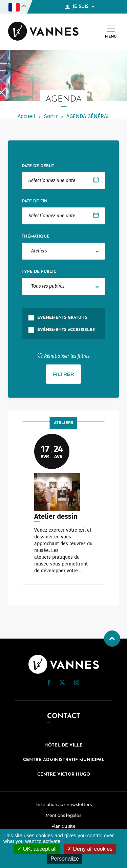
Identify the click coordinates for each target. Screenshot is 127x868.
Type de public (39, 272)
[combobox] (63, 251)
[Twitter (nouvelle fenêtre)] (62, 683)
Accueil (27, 116)
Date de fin (35, 201)
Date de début (38, 166)
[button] (49, 683)
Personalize (65, 859)
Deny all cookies (90, 849)
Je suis (80, 7)
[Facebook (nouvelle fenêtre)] (49, 684)
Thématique (36, 237)
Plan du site (63, 826)
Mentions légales (63, 815)
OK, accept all (37, 849)
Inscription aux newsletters (64, 805)
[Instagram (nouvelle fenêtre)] (77, 684)
